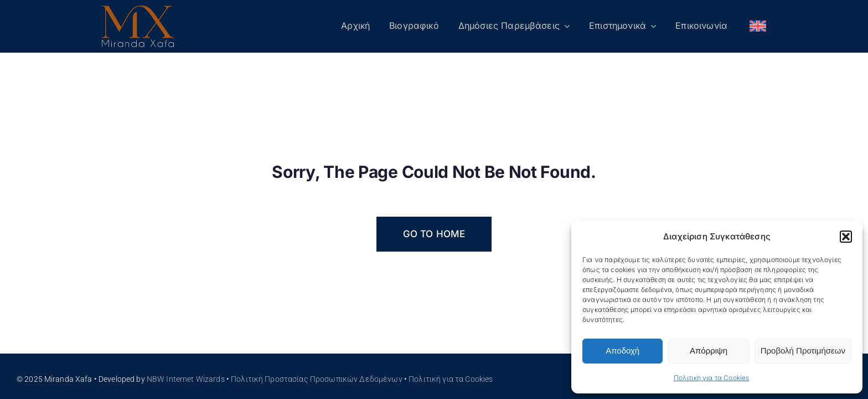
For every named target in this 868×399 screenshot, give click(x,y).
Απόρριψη (709, 351)
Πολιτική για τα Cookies (712, 378)
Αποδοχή (622, 351)
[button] (846, 237)
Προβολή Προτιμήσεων (803, 351)
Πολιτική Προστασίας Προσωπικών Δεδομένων (317, 379)
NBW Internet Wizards (186, 379)
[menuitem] (758, 27)
